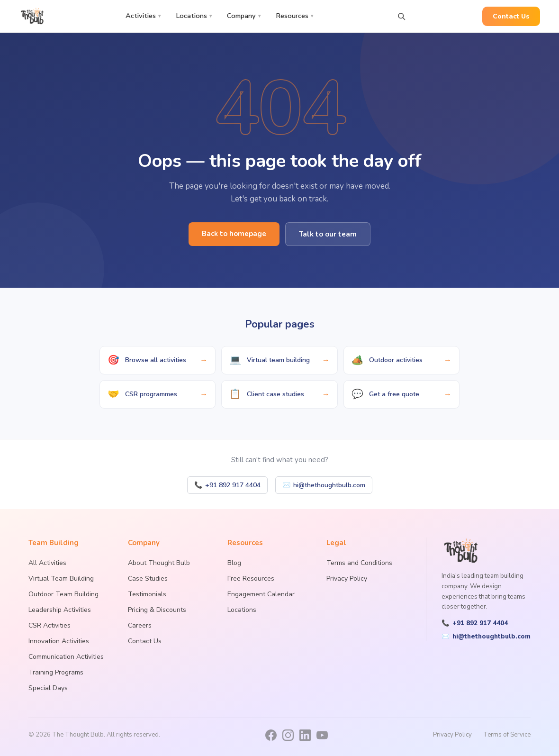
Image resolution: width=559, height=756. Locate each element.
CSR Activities (50, 625)
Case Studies (148, 578)
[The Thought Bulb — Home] (33, 16)
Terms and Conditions (359, 563)
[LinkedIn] (305, 735)
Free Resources (251, 578)
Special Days (48, 688)
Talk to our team (328, 234)
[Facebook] (271, 735)
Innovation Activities (59, 641)
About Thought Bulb (159, 563)
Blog (234, 563)
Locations (194, 16)
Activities (143, 16)
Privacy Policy (347, 578)
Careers (140, 625)
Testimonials (147, 594)
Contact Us (511, 16)
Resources (294, 16)
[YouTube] (322, 735)
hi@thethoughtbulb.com (324, 485)
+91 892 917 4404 (227, 485)
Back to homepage (234, 234)
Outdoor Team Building (63, 594)
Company (244, 16)
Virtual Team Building (61, 578)
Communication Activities (66, 657)
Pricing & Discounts (157, 610)
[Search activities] (401, 16)
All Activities (47, 563)
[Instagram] (288, 735)
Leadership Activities (60, 610)
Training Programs (56, 672)
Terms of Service (507, 735)
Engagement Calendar (261, 594)
